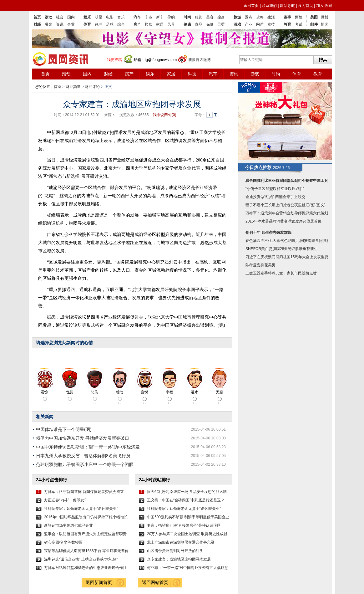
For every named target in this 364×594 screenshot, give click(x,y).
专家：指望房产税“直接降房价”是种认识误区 (184, 525)
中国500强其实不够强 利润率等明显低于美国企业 (188, 517)
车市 (149, 17)
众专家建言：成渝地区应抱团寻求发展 (179, 559)
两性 (299, 17)
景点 (249, 17)
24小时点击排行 (52, 480)
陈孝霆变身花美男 (260, 265)
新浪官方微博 (200, 60)
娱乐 (87, 17)
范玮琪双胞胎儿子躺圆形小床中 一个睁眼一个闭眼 (85, 464)
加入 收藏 (324, 6)
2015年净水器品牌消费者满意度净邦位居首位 (283, 221)
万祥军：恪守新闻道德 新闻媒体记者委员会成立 (84, 492)
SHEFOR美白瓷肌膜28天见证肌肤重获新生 (282, 249)
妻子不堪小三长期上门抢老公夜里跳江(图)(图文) (286, 205)
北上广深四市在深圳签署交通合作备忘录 (181, 542)
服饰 (199, 17)
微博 (325, 17)
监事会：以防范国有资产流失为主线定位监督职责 (85, 534)
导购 (171, 17)
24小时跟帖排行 (154, 480)
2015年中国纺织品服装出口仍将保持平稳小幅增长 (86, 517)
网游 (260, 24)
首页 (37, 17)
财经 (37, 24)
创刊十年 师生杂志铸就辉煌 (268, 233)
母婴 (221, 24)
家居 (160, 24)
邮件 (314, 24)
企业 (71, 24)
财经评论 (92, 87)
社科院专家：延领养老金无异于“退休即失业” (81, 509)
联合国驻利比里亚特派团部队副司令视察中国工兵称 (289, 181)
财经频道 (73, 87)
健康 (187, 24)
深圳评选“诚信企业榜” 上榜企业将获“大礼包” (81, 559)
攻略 (260, 17)
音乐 (121, 17)
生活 (271, 17)
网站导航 (287, 6)
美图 (314, 17)
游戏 (237, 24)
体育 (87, 24)
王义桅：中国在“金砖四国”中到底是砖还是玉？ (186, 500)
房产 (137, 24)
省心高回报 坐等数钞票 (63, 542)
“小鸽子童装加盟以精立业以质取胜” (275, 189)
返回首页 (251, 6)
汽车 (137, 17)
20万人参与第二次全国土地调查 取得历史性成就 (187, 534)
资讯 (60, 24)
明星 (99, 17)
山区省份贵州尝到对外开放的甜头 (175, 551)
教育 (287, 24)
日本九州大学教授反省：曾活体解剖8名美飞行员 (83, 456)
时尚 (187, 17)
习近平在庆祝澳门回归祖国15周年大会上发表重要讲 (289, 257)
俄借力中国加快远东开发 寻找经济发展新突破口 (83, 438)
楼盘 (149, 24)
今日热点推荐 (258, 167)
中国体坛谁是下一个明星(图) (64, 429)
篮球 (99, 24)
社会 (60, 17)
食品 (199, 24)
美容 (210, 17)
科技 (192, 74)
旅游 (237, 17)
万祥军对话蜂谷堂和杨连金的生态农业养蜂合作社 (85, 568)
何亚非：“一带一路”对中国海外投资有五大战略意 (188, 568)
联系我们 (269, 6)
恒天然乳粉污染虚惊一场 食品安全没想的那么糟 (187, 492)
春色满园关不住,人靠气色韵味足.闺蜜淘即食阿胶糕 (288, 241)
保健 (210, 24)
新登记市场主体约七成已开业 (68, 525)
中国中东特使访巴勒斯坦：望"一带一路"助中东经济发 (88, 447)
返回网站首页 (155, 582)
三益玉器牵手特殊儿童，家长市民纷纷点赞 (281, 273)
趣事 (287, 17)
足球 (110, 24)
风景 (171, 24)
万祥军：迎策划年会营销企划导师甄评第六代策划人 (289, 213)
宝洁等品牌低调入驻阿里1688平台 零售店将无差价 (86, 551)
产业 (249, 24)
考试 (299, 24)
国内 (71, 17)
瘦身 (221, 17)
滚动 (48, 17)
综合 (121, 24)
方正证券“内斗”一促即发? (65, 500)
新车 (160, 17)
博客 (325, 24)
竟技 (271, 24)
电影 (110, 17)
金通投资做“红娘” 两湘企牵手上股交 (275, 197)
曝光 (48, 24)
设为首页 (306, 6)
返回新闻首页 (99, 582)
